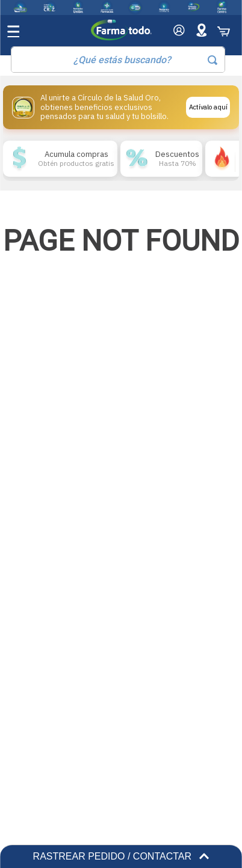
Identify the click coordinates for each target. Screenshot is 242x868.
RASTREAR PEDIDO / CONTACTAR (121, 856)
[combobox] (118, 60)
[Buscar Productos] (213, 60)
